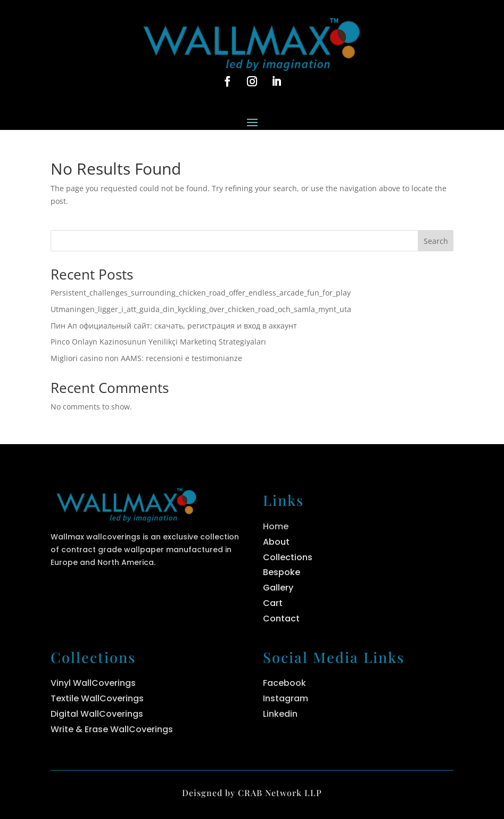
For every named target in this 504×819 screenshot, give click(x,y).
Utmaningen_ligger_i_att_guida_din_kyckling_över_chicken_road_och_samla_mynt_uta (201, 309)
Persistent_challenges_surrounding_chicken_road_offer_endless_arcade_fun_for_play (201, 293)
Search (436, 241)
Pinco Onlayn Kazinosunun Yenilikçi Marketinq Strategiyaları (158, 342)
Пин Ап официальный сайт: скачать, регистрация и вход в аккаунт (174, 326)
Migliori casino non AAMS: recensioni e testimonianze (146, 358)
